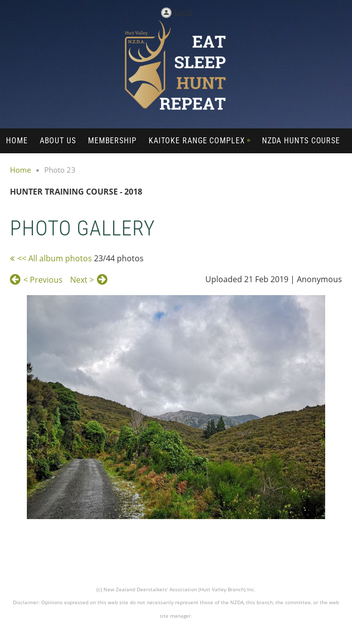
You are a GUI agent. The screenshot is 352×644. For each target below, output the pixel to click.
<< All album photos (55, 258)
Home (20, 170)
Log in (183, 12)
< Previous (43, 280)
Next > (82, 280)
